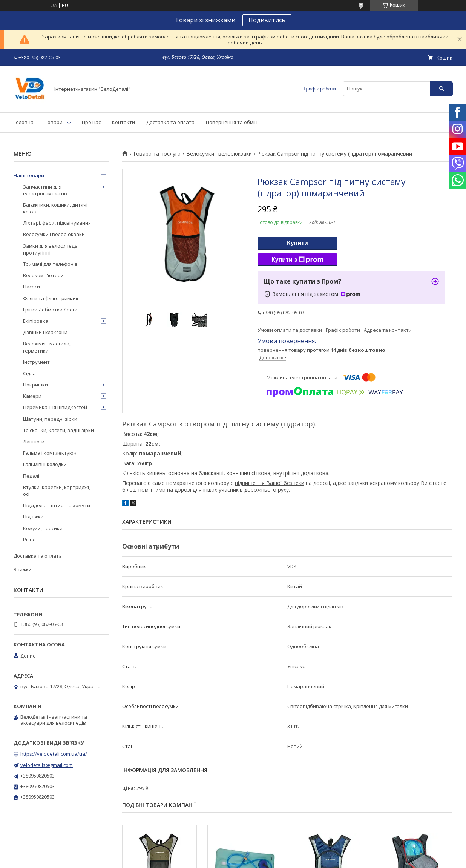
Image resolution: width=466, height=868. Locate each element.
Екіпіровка (36, 321)
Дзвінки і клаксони (45, 332)
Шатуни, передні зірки (50, 419)
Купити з (297, 260)
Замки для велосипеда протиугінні (50, 249)
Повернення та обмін (232, 122)
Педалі (31, 476)
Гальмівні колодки (45, 464)
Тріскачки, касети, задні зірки (58, 430)
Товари (54, 122)
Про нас (91, 122)
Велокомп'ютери (43, 275)
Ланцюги (34, 442)
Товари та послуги (157, 154)
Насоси (31, 287)
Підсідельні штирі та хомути (57, 505)
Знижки (23, 569)
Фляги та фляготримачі (51, 298)
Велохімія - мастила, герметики (47, 347)
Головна (24, 122)
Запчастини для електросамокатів (45, 190)
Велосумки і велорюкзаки (219, 154)
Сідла (29, 373)
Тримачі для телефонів (50, 264)
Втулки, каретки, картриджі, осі (57, 491)
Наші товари (29, 175)
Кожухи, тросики (43, 528)
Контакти (123, 122)
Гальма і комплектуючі (50, 453)
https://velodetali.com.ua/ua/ (54, 754)
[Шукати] (441, 89)
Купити (297, 243)
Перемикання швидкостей (55, 407)
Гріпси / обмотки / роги (50, 310)
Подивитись (267, 20)
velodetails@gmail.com (47, 765)
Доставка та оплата (170, 122)
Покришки (35, 385)
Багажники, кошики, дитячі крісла (55, 208)
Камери (32, 396)
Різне (29, 540)
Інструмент (36, 362)
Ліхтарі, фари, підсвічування (57, 223)
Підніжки (33, 517)
